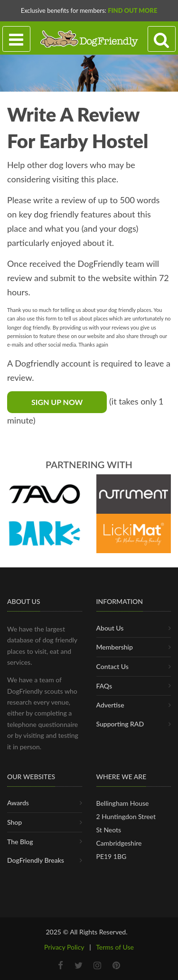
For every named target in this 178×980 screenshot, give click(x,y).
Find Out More (132, 10)
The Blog (20, 842)
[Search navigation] (162, 39)
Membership (115, 647)
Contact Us (112, 666)
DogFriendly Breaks (36, 860)
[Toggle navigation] (16, 39)
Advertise (110, 705)
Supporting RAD (120, 724)
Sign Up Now (57, 402)
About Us (110, 628)
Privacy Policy (64, 947)
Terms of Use (115, 947)
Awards (18, 803)
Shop (14, 822)
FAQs (104, 686)
